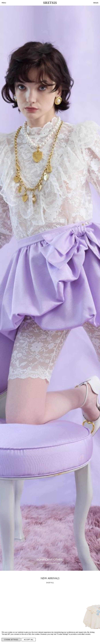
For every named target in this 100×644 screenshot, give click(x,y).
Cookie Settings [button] (11, 640)
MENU (4, 3)
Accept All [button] (29, 640)
